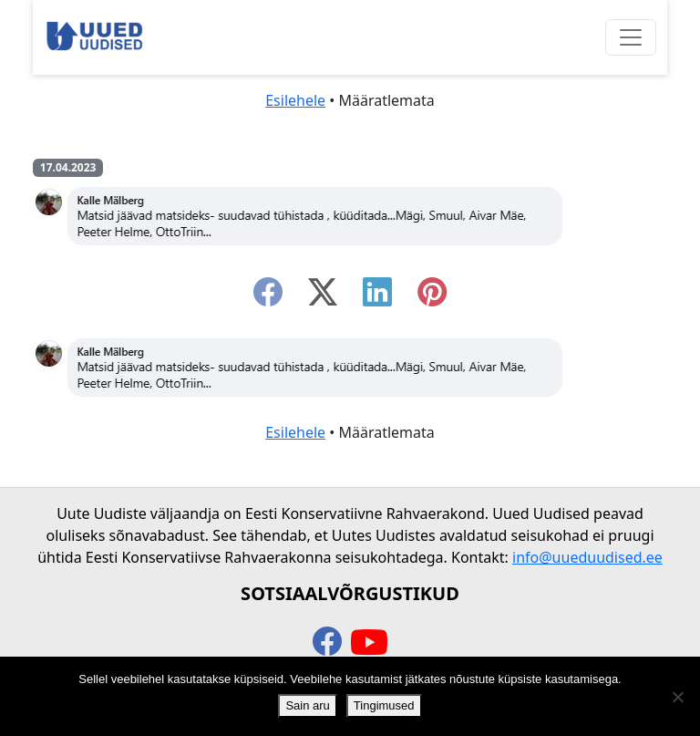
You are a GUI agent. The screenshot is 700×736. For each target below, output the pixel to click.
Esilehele (295, 100)
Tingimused (384, 705)
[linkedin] (377, 297)
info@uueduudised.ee (587, 557)
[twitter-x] (323, 297)
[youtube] (369, 643)
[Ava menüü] (631, 37)
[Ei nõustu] (677, 697)
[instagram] (432, 297)
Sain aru (307, 705)
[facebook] (268, 297)
